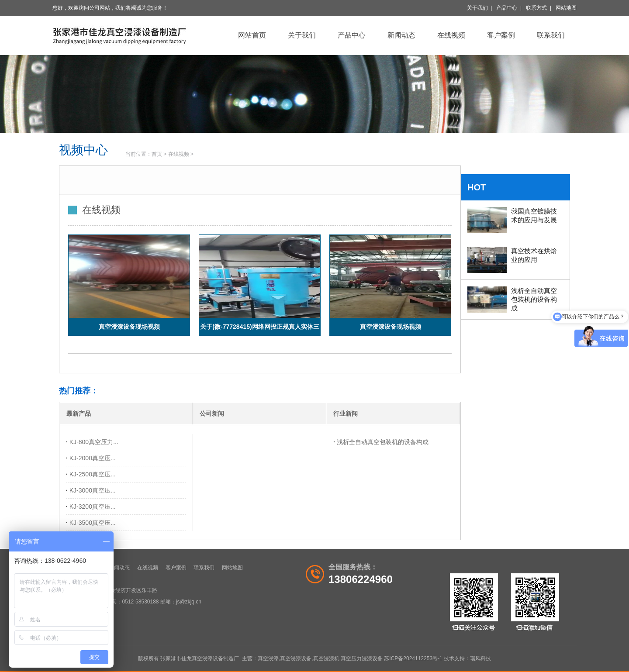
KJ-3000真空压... (93, 490)
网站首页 (252, 35)
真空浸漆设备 (296, 658)
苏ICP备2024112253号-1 (413, 658)
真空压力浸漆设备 (362, 658)
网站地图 (566, 8)
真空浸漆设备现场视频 (129, 327)
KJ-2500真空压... (93, 474)
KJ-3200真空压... (93, 507)
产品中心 (507, 8)
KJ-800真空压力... (94, 442)
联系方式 (536, 8)
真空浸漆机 (326, 658)
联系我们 (551, 35)
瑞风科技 (480, 658)
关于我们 (477, 8)
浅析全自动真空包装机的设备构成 (383, 442)
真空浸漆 (268, 658)
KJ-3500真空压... (93, 523)
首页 (157, 154)
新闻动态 (401, 35)
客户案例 (501, 35)
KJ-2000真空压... (93, 458)
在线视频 (451, 35)
